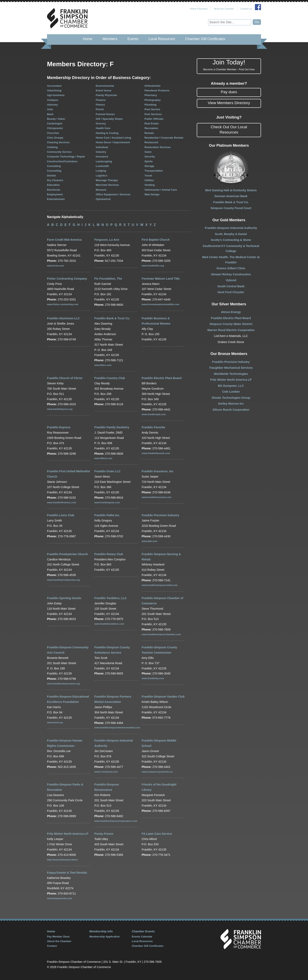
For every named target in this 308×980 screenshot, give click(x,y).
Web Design (152, 194)
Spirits (149, 161)
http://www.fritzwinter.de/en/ (62, 860)
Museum (101, 190)
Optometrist (103, 199)
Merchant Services (107, 185)
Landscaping (104, 161)
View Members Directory (229, 103)
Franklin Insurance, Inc (158, 471)
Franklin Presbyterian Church (67, 554)
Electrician (54, 190)
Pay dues (229, 92)
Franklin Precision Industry (160, 515)
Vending (150, 185)
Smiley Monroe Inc (231, 404)
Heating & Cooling (107, 133)
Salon (148, 152)
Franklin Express (59, 427)
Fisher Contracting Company (67, 279)
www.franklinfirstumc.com (62, 502)
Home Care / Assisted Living (113, 138)
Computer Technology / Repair (66, 157)
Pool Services (153, 114)
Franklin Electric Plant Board (162, 378)
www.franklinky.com (153, 678)
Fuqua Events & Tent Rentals (67, 873)
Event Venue (104, 90)
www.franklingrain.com (107, 502)
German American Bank (231, 196)
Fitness (100, 105)
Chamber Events (143, 931)
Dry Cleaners (55, 180)
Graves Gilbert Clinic (231, 268)
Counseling (54, 171)
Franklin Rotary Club (109, 554)
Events (133, 39)
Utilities (149, 180)
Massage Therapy (107, 180)
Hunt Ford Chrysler (231, 292)
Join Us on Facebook (258, 7)
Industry (101, 152)
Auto (50, 109)
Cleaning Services (58, 142)
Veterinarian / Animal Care (161, 190)
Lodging (101, 171)
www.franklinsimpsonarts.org (63, 684)
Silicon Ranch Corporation (231, 410)
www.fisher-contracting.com (63, 304)
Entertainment (56, 199)
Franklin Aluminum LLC (63, 318)
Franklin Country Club (110, 378)
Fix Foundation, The (108, 279)
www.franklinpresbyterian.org (63, 580)
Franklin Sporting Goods (64, 598)
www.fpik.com (149, 541)
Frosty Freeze (104, 834)
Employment (55, 194)
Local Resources (162, 39)
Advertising (54, 90)
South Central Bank (231, 286)
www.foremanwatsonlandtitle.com (160, 304)
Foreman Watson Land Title (161, 279)
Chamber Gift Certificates (205, 39)
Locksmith (102, 166)
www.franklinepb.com (154, 414)
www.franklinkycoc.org (60, 409)
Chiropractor (55, 128)
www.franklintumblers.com (109, 624)
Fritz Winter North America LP (68, 834)
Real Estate (152, 123)
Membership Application (105, 937)
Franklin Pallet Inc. (107, 515)
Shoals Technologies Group (231, 398)
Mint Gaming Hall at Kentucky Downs (231, 190)
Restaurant (151, 142)
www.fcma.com (55, 266)
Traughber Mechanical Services (231, 368)
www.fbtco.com (103, 365)
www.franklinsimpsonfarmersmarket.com (117, 728)
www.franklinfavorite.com (156, 453)
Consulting (54, 166)
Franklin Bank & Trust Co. (112, 318)
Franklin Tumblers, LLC (110, 598)
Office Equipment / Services (113, 194)
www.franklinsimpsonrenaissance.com (116, 821)
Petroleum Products (157, 90)
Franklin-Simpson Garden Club (163, 697)
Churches (53, 133)
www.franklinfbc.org (153, 266)
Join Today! (229, 65)
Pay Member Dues (58, 937)
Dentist (51, 176)
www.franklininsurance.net (156, 497)
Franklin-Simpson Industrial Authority (231, 228)
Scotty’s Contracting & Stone (231, 240)
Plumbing (150, 105)
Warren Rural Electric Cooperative (231, 330)
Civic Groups (55, 138)
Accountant (54, 86)
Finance (101, 100)
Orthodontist (152, 86)
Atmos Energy (231, 312)
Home (88, 39)
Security (150, 157)
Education (53, 185)
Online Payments (199, 9)
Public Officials (154, 119)
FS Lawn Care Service (157, 834)
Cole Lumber (231, 392)
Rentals (149, 133)
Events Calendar (142, 937)
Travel (148, 176)
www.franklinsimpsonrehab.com (160, 585)
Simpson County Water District (231, 324)
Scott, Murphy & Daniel (231, 234)
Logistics (102, 176)
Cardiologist (55, 123)
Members (110, 39)
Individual (102, 147)
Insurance (102, 157)
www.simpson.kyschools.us (157, 772)
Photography (153, 100)
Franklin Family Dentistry (112, 427)
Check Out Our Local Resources (229, 130)
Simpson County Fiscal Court (231, 208)
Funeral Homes (105, 114)
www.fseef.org (55, 722)
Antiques (53, 100)
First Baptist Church (156, 240)
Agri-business (56, 95)
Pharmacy (151, 95)
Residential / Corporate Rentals (164, 138)
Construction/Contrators (62, 161)
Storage (149, 166)
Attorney (52, 105)
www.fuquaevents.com (60, 898)
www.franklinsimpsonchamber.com (161, 634)
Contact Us (246, 9)
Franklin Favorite (153, 427)
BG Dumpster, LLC (231, 386)
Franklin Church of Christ (65, 378)
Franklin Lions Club (61, 515)
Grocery (101, 123)
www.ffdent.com (103, 458)
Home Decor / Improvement (113, 142)
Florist (100, 109)
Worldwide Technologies (231, 374)
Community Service (59, 152)
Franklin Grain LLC (107, 471)
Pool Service (152, 109)
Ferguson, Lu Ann (107, 240)
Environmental (105, 86)
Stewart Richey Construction (231, 274)
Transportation (154, 171)
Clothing (52, 147)
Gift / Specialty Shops (109, 119)
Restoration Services (158, 147)
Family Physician (106, 95)
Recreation (151, 128)
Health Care (103, 128)
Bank (50, 114)
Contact (52, 946)
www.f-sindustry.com (106, 772)
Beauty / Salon (56, 119)
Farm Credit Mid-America (64, 240)
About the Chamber (224, 9)
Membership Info (101, 931)
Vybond (231, 280)
